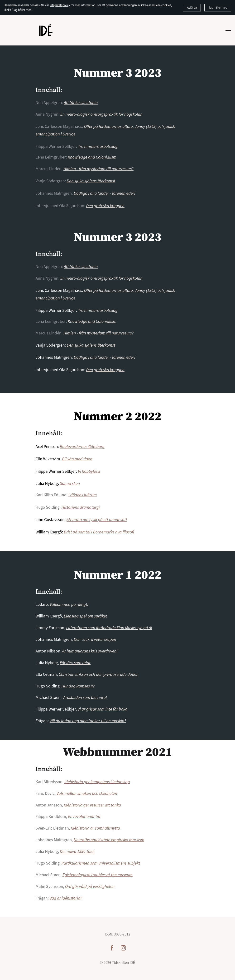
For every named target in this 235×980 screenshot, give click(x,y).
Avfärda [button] (192, 8)
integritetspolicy (60, 5)
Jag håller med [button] (218, 8)
